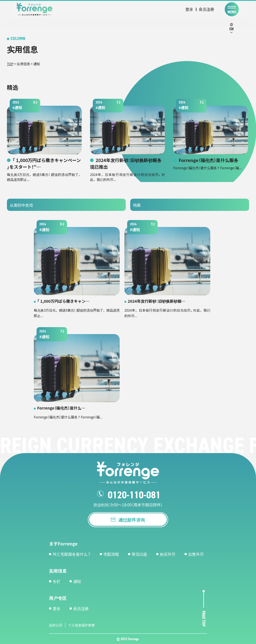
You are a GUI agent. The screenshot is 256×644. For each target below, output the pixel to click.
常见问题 (139, 554)
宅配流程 (111, 554)
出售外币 (196, 554)
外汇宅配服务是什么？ (72, 554)
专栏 (57, 581)
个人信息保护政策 (81, 625)
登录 (189, 9)
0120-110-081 (134, 495)
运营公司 (56, 625)
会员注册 (206, 9)
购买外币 (168, 554)
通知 (77, 581)
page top (204, 619)
